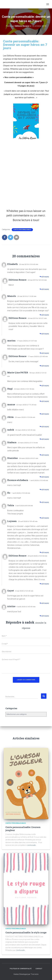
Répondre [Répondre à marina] (44, 353)
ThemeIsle (35, 974)
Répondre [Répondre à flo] (44, 502)
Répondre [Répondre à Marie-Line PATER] (44, 386)
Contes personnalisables (22, 230)
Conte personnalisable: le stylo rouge (26, 932)
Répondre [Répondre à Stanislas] (44, 477)
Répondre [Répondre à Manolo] (44, 315)
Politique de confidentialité (21, 969)
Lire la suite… (32, 845)
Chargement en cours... (26, 173)
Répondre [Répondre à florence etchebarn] (44, 490)
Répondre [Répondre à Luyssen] (44, 553)
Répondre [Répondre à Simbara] (44, 455)
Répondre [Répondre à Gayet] (44, 603)
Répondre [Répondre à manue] (44, 414)
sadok (30, 622)
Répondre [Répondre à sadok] (44, 439)
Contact (39, 969)
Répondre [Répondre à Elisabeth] (44, 277)
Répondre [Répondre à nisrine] (44, 616)
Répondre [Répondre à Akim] (44, 427)
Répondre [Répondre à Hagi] (44, 401)
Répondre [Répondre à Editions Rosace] (44, 289)
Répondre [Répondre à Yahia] (44, 518)
